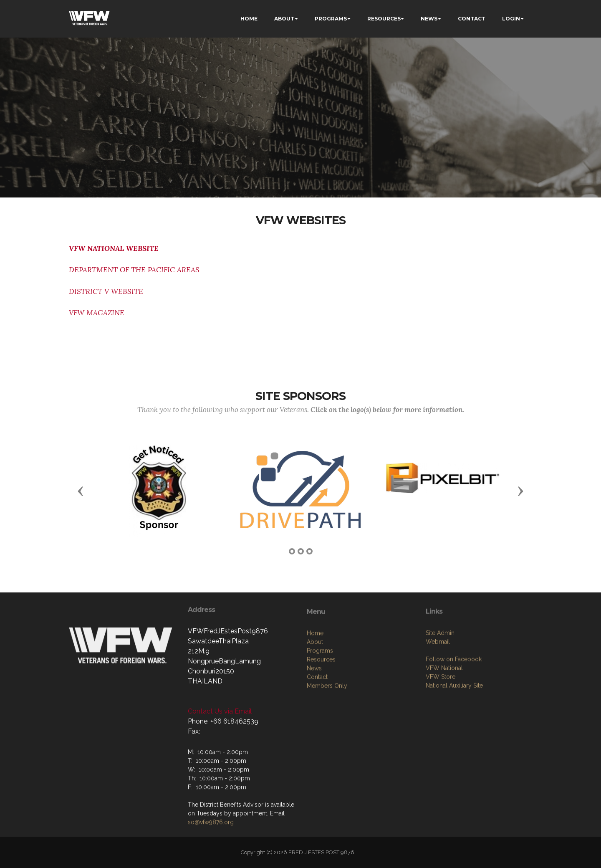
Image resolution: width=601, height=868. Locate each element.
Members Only (327, 734)
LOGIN (511, 19)
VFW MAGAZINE (97, 313)
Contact (317, 725)
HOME (249, 19)
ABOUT (284, 19)
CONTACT (472, 19)
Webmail (438, 685)
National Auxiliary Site (454, 729)
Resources (321, 707)
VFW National (444, 711)
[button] (81, 491)
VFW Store (441, 720)
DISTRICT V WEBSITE (106, 291)
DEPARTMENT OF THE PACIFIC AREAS (134, 270)
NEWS (429, 19)
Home (315, 681)
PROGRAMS (331, 19)
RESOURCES (384, 19)
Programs (320, 698)
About (315, 690)
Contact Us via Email (220, 711)
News (314, 716)
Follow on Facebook (454, 703)
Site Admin (440, 676)
